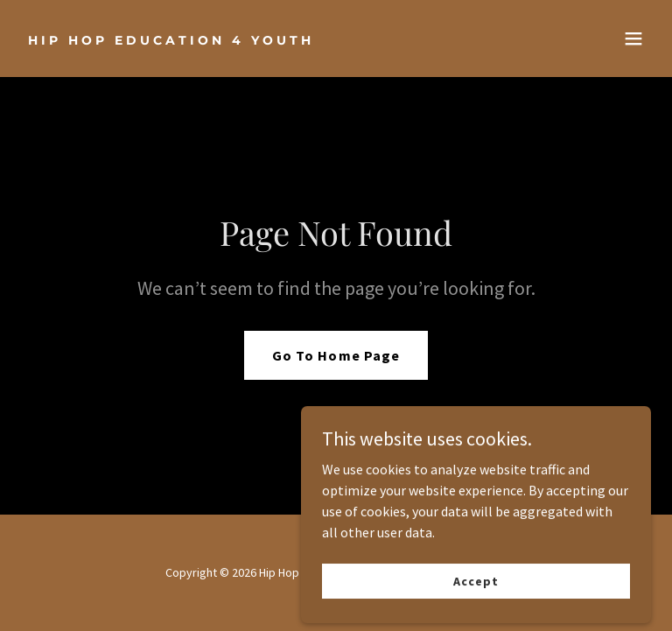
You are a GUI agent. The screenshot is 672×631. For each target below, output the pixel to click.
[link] (171, 39)
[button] (633, 39)
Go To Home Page (336, 355)
